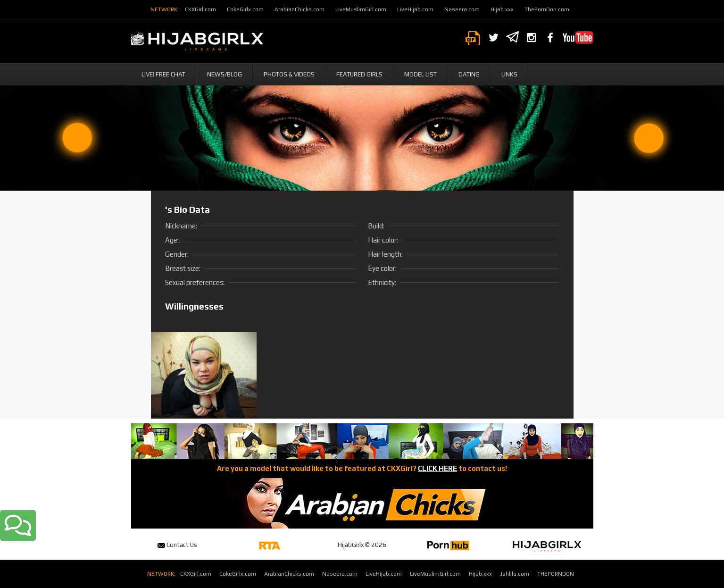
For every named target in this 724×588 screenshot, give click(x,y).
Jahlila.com (515, 574)
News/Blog (225, 74)
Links (509, 74)
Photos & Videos (289, 74)
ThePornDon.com (547, 9)
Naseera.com (462, 9)
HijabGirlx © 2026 (362, 545)
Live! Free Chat (163, 74)
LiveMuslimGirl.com (361, 9)
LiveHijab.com (415, 9)
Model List (420, 74)
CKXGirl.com (200, 9)
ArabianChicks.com (300, 9)
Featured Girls (359, 74)
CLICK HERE (437, 468)
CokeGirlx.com (245, 9)
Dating (469, 74)
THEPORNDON (556, 574)
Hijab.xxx (502, 9)
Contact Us (177, 545)
